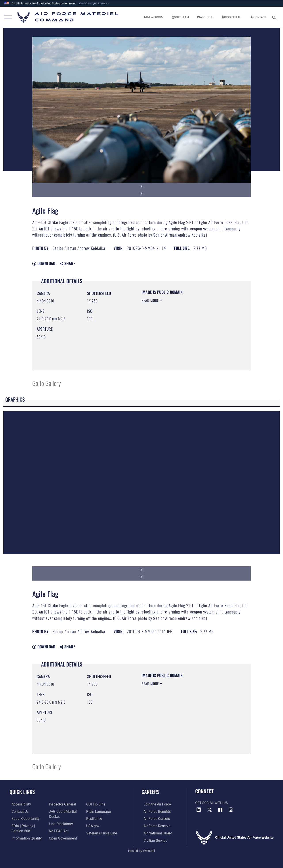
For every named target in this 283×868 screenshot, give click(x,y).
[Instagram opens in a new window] (231, 810)
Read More (151, 300)
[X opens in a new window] (209, 810)
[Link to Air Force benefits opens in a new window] (155, 811)
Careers (150, 792)
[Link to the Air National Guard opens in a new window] (155, 833)
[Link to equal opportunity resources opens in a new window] (23, 819)
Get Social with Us (211, 803)
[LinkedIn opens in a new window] (199, 810)
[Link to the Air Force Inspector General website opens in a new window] (61, 804)
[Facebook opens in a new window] (220, 810)
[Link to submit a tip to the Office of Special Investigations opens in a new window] (96, 804)
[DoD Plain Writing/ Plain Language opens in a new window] (98, 811)
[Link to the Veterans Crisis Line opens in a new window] (102, 833)
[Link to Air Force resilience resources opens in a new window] (95, 819)
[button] (94, 4)
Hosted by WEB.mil (142, 850)
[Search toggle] (275, 17)
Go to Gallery (47, 383)
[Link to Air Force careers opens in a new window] (154, 819)
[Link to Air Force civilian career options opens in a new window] (153, 840)
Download (44, 263)
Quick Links (22, 792)
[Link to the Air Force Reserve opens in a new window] (155, 826)
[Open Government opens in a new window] (61, 838)
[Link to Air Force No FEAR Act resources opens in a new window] (58, 830)
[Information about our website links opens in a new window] (60, 823)
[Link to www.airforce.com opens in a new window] (155, 804)
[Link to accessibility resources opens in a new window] (19, 804)
